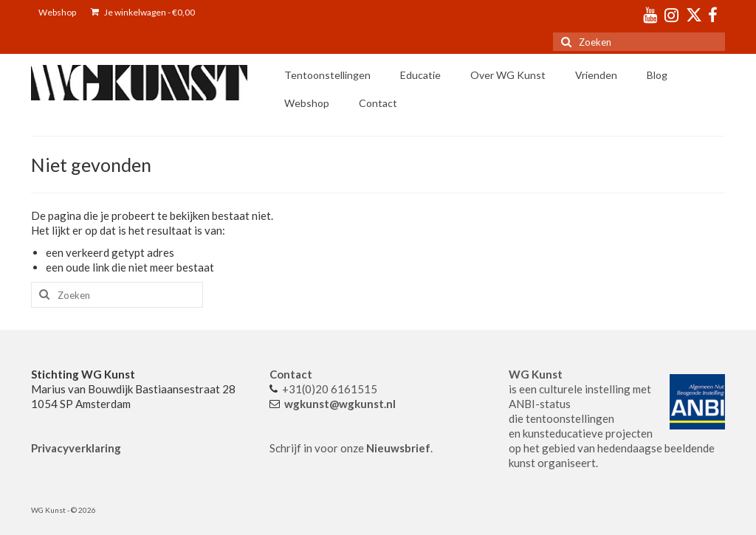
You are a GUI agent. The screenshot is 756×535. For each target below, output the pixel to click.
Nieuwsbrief (398, 448)
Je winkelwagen (143, 12)
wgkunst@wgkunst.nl (340, 404)
